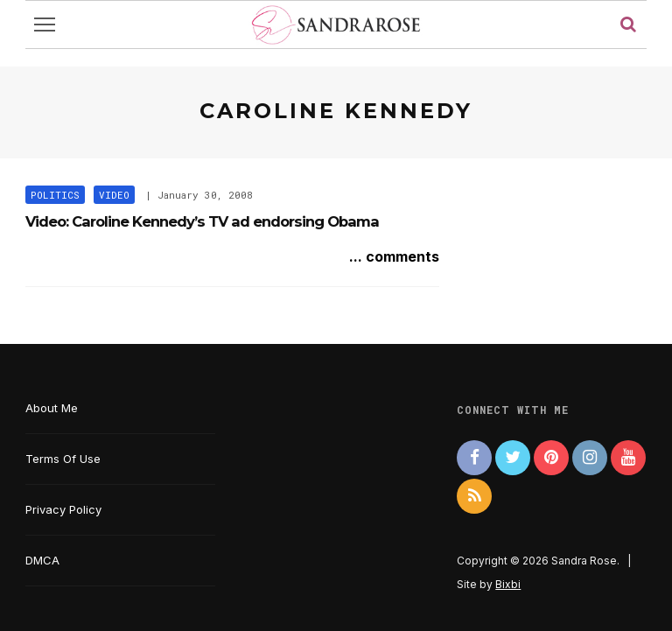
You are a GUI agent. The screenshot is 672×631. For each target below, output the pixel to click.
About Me (52, 408)
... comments (394, 256)
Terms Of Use (63, 459)
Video (114, 195)
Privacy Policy (63, 509)
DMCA (42, 560)
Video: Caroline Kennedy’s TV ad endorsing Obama (202, 221)
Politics (55, 195)
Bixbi (508, 584)
